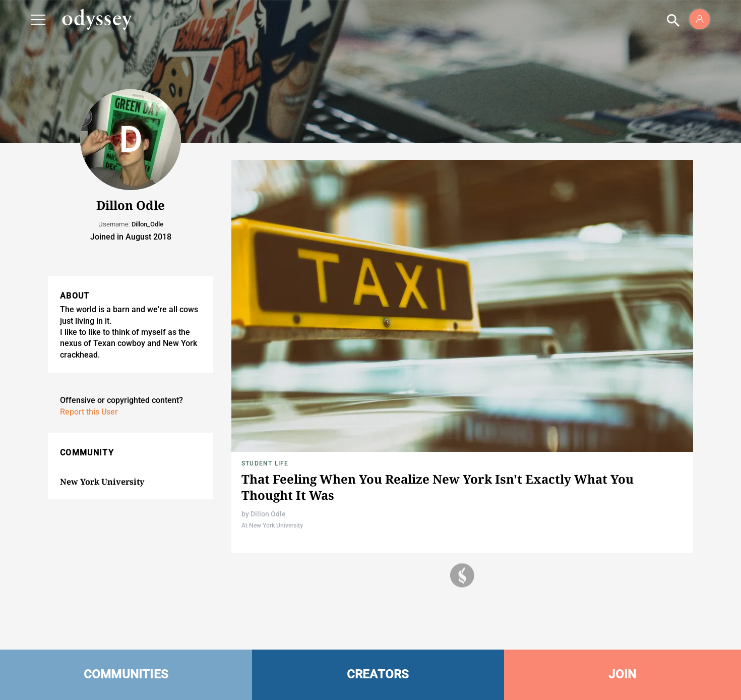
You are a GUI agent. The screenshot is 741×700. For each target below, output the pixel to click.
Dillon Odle (268, 514)
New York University (102, 482)
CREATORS (378, 674)
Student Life (265, 463)
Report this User (89, 412)
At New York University (272, 526)
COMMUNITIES (126, 674)
